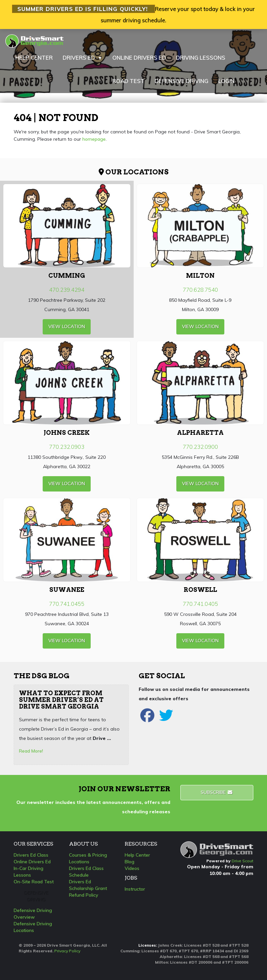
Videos (132, 868)
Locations (79, 862)
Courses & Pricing (88, 855)
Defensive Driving (36, 896)
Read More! (31, 751)
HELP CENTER (34, 58)
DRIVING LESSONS (201, 58)
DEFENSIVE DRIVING (181, 81)
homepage (94, 139)
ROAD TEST (128, 81)
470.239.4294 (67, 290)
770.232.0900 (200, 447)
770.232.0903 (67, 447)
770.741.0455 (67, 604)
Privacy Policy (67, 951)
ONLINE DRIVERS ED (139, 58)
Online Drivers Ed (32, 862)
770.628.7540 (200, 290)
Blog (129, 862)
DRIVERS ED (82, 58)
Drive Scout (242, 861)
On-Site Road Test (34, 882)
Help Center (137, 855)
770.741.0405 (200, 604)
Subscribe (217, 792)
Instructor (135, 889)
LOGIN (226, 81)
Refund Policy (84, 895)
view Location (67, 326)
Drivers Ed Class (31, 855)
